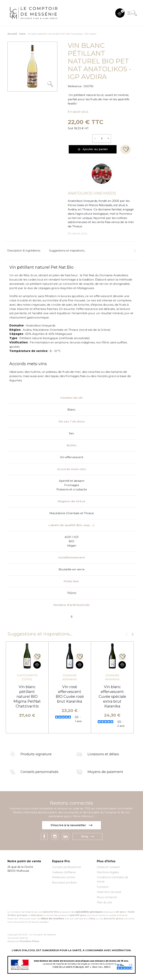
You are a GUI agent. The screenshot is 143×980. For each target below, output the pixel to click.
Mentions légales (108, 872)
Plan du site (104, 902)
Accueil (12, 34)
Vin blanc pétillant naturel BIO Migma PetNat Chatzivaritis (27, 696)
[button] (120, 13)
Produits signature (36, 754)
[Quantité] (102, 138)
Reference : (75, 86)
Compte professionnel (67, 867)
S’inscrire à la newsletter (71, 825)
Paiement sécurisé (109, 892)
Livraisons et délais (103, 754)
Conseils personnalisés (39, 772)
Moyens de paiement (105, 772)
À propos (103, 887)
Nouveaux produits (64, 883)
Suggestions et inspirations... (67, 251)
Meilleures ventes (64, 877)
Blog (88, 836)
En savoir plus (78, 112)
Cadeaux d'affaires (64, 872)
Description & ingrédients (24, 251)
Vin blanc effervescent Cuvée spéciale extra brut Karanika (112, 696)
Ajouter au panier (93, 149)
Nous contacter (107, 897)
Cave (22, 34)
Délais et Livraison (108, 867)
